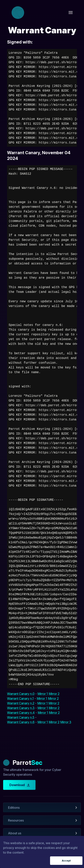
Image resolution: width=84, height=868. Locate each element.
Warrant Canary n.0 (21, 694)
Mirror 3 (66, 722)
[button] (42, 808)
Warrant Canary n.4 (21, 713)
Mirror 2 (54, 694)
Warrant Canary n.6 (21, 722)
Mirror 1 (43, 694)
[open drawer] (71, 13)
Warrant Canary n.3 (21, 708)
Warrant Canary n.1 (20, 698)
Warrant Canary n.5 (21, 717)
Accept (66, 861)
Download (19, 785)
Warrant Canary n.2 (21, 703)
